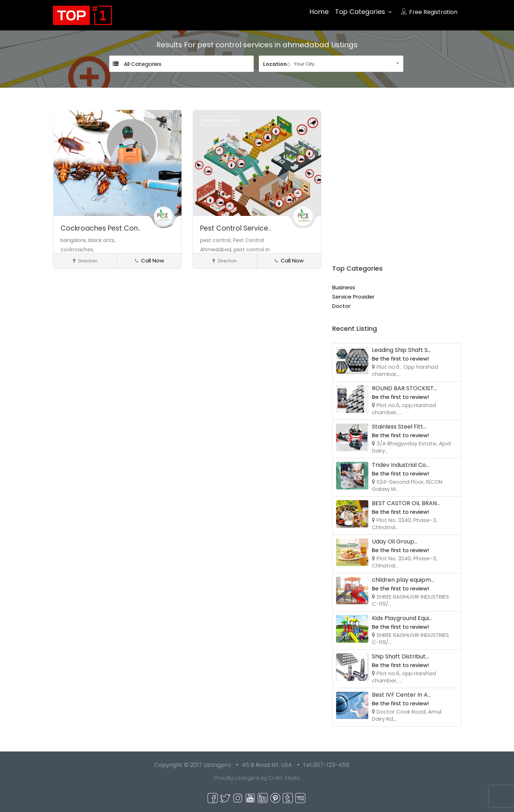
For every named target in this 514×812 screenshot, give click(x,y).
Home (319, 12)
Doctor (341, 306)
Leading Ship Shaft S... (401, 350)
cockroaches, (77, 250)
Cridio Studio (284, 778)
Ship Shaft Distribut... (400, 656)
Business (344, 287)
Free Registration (433, 12)
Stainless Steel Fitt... (399, 427)
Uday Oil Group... (395, 542)
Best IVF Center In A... (401, 695)
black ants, (102, 240)
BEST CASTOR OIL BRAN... (406, 503)
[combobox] (331, 64)
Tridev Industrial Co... (401, 465)
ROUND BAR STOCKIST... (404, 388)
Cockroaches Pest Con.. (101, 228)
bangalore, (74, 240)
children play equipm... (403, 580)
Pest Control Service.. (236, 228)
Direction (85, 261)
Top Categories (360, 12)
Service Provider (353, 297)
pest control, (217, 240)
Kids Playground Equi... (402, 618)
